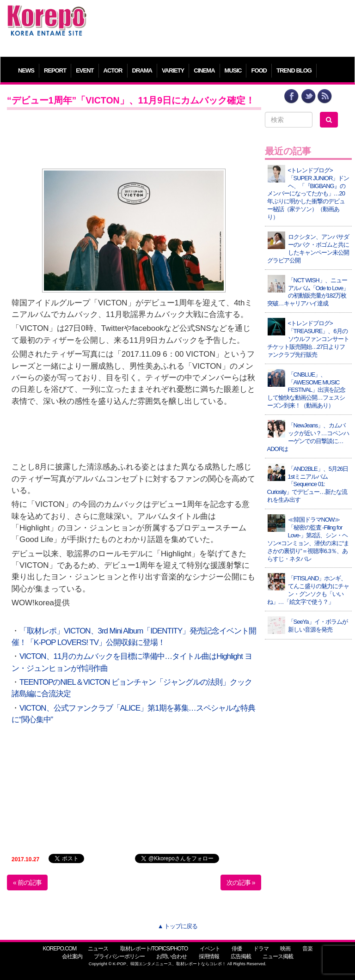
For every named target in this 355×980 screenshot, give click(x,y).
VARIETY (173, 70)
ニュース (98, 949)
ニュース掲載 (278, 956)
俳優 (237, 949)
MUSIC (233, 70)
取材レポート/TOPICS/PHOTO (154, 949)
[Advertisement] (221, 25)
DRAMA (142, 70)
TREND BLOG (294, 70)
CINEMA (204, 70)
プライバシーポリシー (119, 956)
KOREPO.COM (59, 949)
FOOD (259, 70)
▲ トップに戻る (177, 926)
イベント (210, 949)
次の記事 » (241, 883)
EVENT (85, 70)
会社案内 (72, 956)
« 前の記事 (27, 883)
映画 (285, 949)
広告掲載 (241, 956)
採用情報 (209, 956)
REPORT (55, 70)
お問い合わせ (171, 956)
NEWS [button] (26, 70)
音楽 (307, 949)
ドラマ (261, 949)
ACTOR (113, 70)
